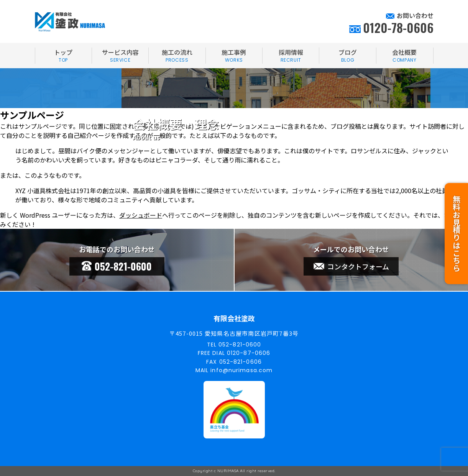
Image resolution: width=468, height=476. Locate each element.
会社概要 (405, 56)
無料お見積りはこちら (456, 236)
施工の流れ (177, 56)
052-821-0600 (117, 266)
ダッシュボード (141, 215)
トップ (63, 56)
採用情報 (291, 56)
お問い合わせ (415, 15)
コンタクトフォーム (351, 266)
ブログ (347, 56)
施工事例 (234, 56)
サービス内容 (120, 56)
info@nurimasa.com (241, 370)
